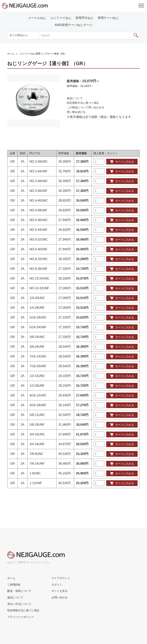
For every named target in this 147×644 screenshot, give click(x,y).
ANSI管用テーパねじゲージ (73, 25)
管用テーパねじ (108, 18)
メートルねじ (37, 18)
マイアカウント (61, 578)
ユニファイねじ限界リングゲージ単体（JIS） (43, 54)
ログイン (57, 585)
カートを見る (60, 591)
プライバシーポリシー (21, 617)
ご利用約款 (14, 585)
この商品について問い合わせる (86, 107)
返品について (75, 98)
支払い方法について (19, 604)
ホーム (11, 54)
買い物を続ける (76, 112)
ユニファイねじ (61, 18)
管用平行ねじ (85, 18)
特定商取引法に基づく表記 (83, 103)
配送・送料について (19, 591)
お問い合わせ (60, 597)
